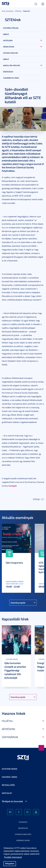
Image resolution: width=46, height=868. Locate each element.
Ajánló (6, 34)
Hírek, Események (7, 11)
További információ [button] (13, 857)
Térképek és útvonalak (12, 801)
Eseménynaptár (18, 603)
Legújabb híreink (12, 659)
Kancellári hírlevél (12, 65)
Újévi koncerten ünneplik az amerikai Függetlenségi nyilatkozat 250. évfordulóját (15, 670)
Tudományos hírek (11, 78)
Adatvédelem (23, 828)
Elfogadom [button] (10, 864)
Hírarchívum (9, 47)
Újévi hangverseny (14, 563)
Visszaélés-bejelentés (23, 834)
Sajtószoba (8, 40)
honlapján (13, 486)
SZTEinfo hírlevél (11, 53)
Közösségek (8, 72)
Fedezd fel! (26, 11)
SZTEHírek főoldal (11, 28)
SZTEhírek (18, 11)
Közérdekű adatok (23, 840)
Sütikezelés (23, 822)
